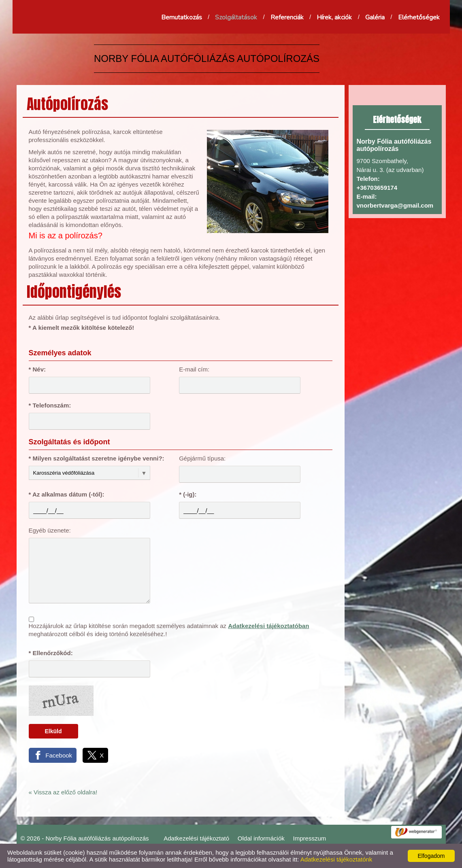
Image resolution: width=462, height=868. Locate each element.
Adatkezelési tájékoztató (196, 838)
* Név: (37, 369)
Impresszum (310, 838)
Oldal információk (261, 838)
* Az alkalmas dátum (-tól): (67, 494)
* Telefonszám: (50, 405)
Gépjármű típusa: (202, 458)
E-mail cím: (194, 369)
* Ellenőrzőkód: (51, 653)
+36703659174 (377, 188)
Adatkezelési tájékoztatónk (336, 859)
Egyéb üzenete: (50, 530)
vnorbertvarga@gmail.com (395, 205)
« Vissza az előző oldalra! (63, 792)
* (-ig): (188, 494)
